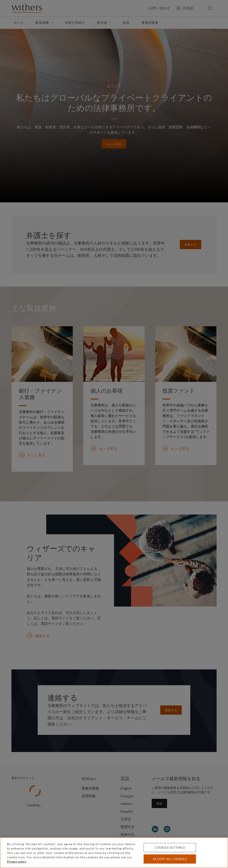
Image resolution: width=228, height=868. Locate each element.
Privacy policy (17, 862)
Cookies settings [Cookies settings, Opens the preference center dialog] (170, 848)
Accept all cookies (170, 859)
